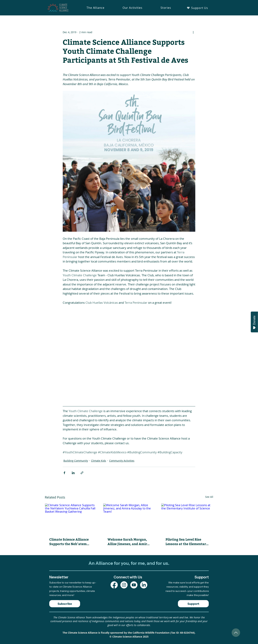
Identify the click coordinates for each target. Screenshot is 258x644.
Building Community (76, 461)
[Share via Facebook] (64, 473)
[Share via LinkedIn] (73, 473)
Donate (254, 322)
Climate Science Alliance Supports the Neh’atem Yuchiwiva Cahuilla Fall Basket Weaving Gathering (69, 542)
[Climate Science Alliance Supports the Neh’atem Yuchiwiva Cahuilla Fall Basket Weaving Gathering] (71, 518)
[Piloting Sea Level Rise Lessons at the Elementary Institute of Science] (187, 518)
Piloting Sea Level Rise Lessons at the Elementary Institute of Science (187, 542)
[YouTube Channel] (134, 585)
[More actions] (193, 32)
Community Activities (122, 461)
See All (209, 497)
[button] (95, 8)
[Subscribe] (65, 604)
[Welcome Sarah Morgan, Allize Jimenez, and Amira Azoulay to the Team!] (129, 518)
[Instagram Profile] (124, 585)
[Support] (193, 604)
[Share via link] (82, 473)
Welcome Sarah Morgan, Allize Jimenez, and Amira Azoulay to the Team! (128, 542)
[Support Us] (197, 8)
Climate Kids (99, 461)
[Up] (236, 633)
